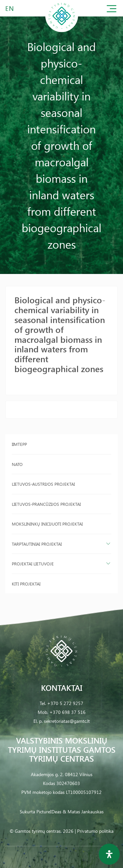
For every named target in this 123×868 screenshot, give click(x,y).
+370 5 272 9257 (65, 703)
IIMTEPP (19, 444)
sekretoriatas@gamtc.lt (67, 721)
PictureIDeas (49, 812)
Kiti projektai (26, 584)
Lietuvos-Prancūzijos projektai (46, 504)
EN (10, 8)
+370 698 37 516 (68, 712)
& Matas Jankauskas (83, 812)
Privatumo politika (95, 831)
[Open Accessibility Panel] (109, 854)
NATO (17, 464)
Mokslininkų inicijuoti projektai (47, 524)
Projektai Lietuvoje (33, 564)
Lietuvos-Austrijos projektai (43, 484)
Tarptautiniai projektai (37, 544)
